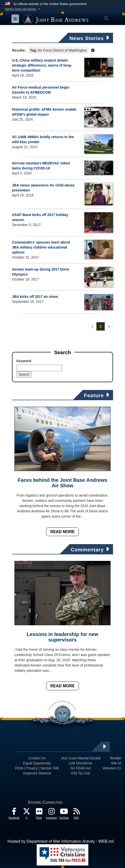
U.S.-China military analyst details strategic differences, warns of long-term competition (42, 65)
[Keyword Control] (39, 368)
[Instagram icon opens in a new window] (51, 813)
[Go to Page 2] (101, 326)
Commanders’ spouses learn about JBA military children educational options (41, 247)
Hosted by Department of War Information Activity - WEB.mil (61, 841)
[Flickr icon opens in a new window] (39, 813)
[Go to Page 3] (109, 326)
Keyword (24, 361)
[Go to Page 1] (93, 326)
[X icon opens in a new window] (26, 813)
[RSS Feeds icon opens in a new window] (76, 813)
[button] (23, 9)
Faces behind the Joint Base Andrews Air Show (62, 483)
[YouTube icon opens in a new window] (64, 813)
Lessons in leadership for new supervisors (62, 637)
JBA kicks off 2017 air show (35, 297)
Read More (63, 532)
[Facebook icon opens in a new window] (14, 813)
